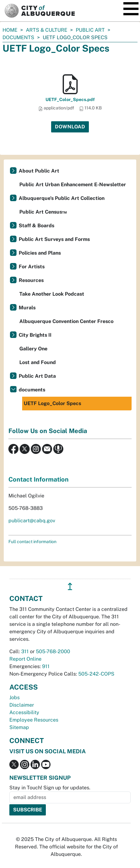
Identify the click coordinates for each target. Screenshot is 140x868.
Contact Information (39, 479)
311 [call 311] (25, 651)
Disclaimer (22, 705)
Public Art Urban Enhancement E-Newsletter (73, 185)
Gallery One (33, 349)
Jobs (14, 697)
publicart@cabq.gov (32, 521)
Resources (31, 280)
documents (18, 37)
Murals (27, 308)
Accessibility (24, 712)
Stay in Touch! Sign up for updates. (50, 788)
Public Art (90, 30)
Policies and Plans (40, 253)
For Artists (32, 267)
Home (10, 30)
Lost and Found (38, 362)
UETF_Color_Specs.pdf (70, 99)
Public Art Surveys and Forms (54, 239)
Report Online (25, 659)
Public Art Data (37, 376)
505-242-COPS (96, 674)
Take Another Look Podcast (52, 294)
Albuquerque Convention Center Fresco (66, 321)
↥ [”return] (70, 586)
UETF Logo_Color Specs (52, 403)
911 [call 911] (46, 666)
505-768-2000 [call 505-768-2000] (53, 651)
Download (70, 127)
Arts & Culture (47, 30)
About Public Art (39, 171)
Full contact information (32, 542)
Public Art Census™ (43, 212)
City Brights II (35, 335)
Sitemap (19, 727)
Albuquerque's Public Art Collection (62, 198)
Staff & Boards (36, 226)
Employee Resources (34, 720)
